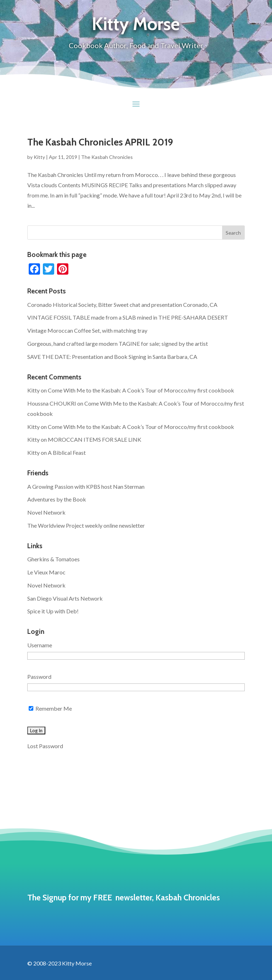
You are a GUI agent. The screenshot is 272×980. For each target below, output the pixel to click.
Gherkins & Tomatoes (53, 559)
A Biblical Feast (67, 452)
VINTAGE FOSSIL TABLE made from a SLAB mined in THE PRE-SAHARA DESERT (128, 317)
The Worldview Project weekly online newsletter (86, 525)
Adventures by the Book (57, 499)
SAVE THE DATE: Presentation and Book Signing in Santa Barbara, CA (112, 357)
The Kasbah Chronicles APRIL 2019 (100, 142)
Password (39, 677)
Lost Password (45, 746)
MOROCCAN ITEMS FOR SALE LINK (95, 439)
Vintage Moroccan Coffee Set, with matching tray (87, 330)
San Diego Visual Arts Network (65, 598)
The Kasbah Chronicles (107, 157)
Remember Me (50, 708)
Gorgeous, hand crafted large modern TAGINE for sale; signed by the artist (118, 343)
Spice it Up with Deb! (53, 611)
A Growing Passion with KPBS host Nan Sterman (86, 486)
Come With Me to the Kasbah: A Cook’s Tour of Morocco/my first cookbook (141, 390)
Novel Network (46, 512)
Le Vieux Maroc (46, 572)
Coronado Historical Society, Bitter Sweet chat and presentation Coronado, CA (122, 305)
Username (40, 645)
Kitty (39, 157)
